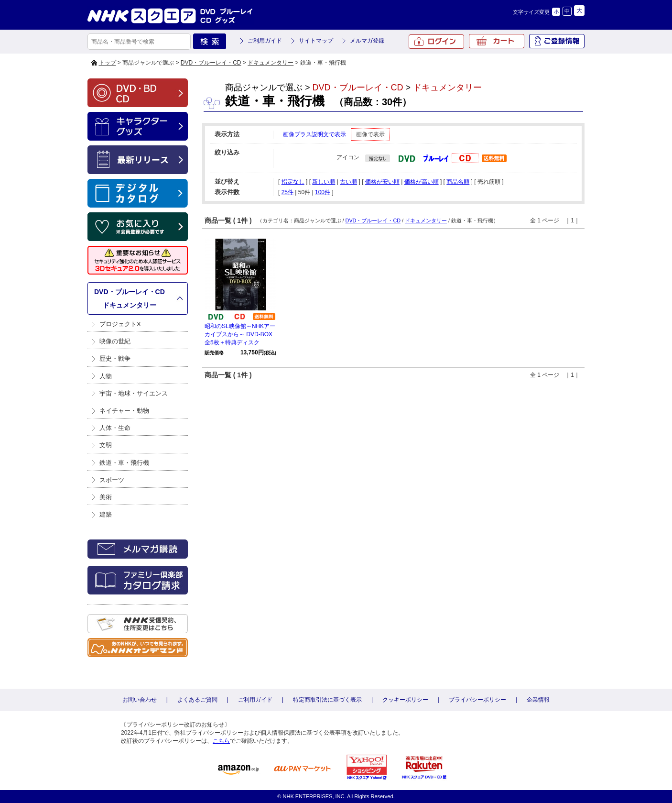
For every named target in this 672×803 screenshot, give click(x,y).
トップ (108, 63)
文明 (106, 445)
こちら (221, 741)
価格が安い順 (382, 182)
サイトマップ (316, 41)
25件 (287, 192)
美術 (106, 497)
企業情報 (538, 700)
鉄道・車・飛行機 (124, 463)
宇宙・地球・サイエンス (134, 393)
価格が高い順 (422, 182)
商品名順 (458, 182)
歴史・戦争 (115, 358)
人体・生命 (115, 428)
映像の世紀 (115, 341)
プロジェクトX (120, 324)
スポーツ (112, 480)
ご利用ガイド (265, 41)
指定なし (293, 182)
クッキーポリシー (405, 700)
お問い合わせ (140, 700)
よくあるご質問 (197, 700)
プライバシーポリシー (477, 700)
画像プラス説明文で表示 (314, 134)
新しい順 (324, 182)
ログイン (436, 42)
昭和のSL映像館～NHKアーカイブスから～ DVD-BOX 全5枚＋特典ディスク (240, 334)
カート (497, 41)
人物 (106, 376)
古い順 (348, 182)
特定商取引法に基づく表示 (327, 700)
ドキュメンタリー (271, 63)
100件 (323, 192)
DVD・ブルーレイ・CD (211, 63)
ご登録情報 (557, 41)
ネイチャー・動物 (124, 411)
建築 (106, 514)
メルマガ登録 (367, 41)
